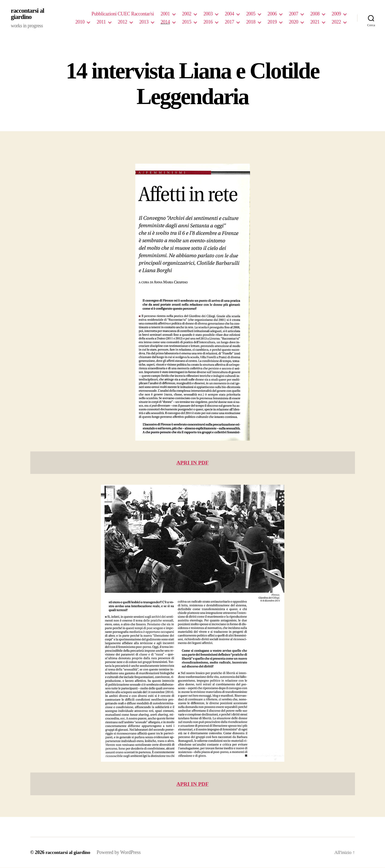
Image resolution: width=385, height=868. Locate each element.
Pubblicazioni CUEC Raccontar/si (123, 14)
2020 (294, 22)
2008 (315, 14)
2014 (165, 22)
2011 (101, 22)
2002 (187, 14)
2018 (251, 22)
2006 (272, 14)
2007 (294, 14)
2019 (272, 22)
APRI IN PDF (193, 463)
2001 (165, 14)
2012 (123, 22)
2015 (187, 22)
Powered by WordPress (120, 853)
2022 (336, 22)
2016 (208, 22)
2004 (229, 14)
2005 (251, 14)
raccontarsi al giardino (28, 14)
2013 (144, 22)
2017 (229, 22)
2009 (336, 14)
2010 (80, 22)
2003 (208, 14)
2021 (315, 22)
